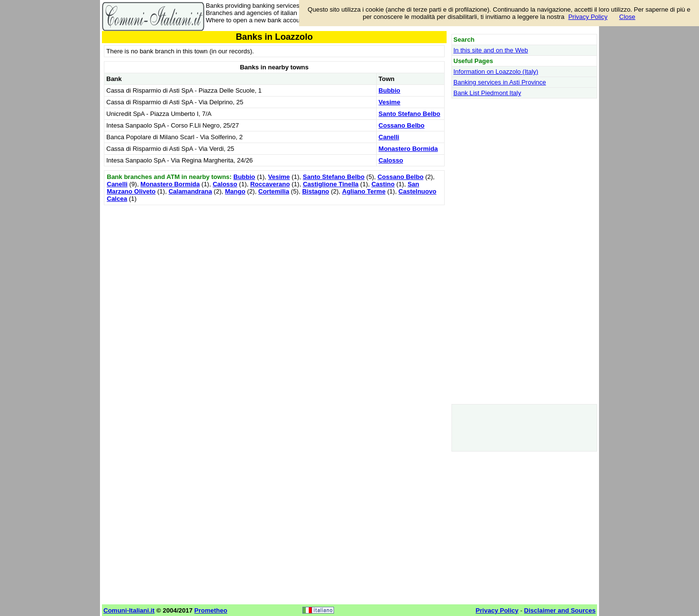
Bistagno (316, 191)
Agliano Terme (364, 191)
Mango (235, 191)
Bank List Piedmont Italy (487, 93)
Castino (383, 184)
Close (627, 17)
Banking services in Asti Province (500, 82)
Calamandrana (190, 191)
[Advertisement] (274, 276)
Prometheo (211, 610)
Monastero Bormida (408, 149)
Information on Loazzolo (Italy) (496, 72)
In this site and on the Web (491, 50)
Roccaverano (270, 184)
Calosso (391, 160)
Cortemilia (274, 191)
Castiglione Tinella (331, 184)
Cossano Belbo (402, 125)
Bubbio (390, 90)
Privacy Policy (588, 17)
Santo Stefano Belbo (409, 114)
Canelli (389, 137)
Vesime (390, 102)
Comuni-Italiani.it (129, 610)
